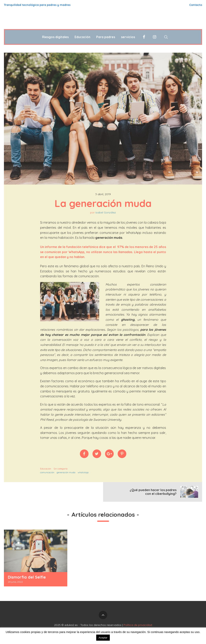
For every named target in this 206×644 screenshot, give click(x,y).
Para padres (106, 37)
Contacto (196, 5)
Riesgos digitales (55, 37)
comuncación (47, 472)
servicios (128, 37)
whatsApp (83, 472)
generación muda (66, 472)
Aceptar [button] (103, 638)
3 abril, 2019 (103, 194)
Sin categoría (61, 469)
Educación (82, 37)
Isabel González (106, 212)
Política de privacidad (138, 625)
